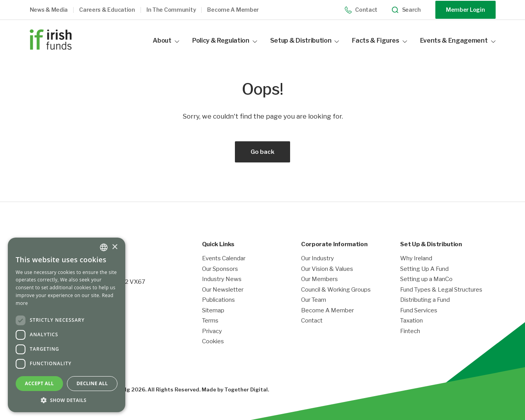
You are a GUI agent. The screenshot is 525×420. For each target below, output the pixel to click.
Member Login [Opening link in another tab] (465, 10)
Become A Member (327, 311)
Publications (218, 300)
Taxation (411, 321)
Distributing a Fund (425, 300)
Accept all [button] (40, 383)
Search (406, 10)
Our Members (319, 279)
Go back (262, 152)
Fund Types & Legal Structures (441, 290)
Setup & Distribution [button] (305, 41)
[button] (55, 10)
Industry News (222, 279)
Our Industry (318, 259)
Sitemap (213, 311)
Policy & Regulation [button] (225, 41)
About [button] (166, 41)
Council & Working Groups (336, 290)
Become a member (233, 10)
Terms (210, 321)
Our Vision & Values (327, 269)
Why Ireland (416, 259)
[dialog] (67, 325)
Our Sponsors (220, 269)
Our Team (314, 300)
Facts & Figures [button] (379, 41)
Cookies (213, 342)
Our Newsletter (223, 290)
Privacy (212, 331)
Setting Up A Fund (424, 269)
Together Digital (246, 389)
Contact (361, 10)
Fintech (410, 331)
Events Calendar (224, 259)
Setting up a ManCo (426, 279)
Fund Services (419, 311)
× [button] (115, 247)
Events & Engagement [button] (458, 41)
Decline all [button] (92, 383)
